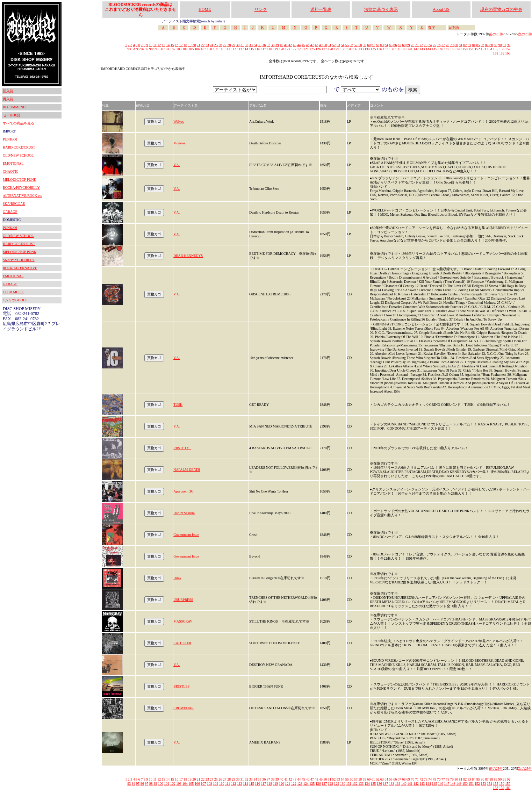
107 (203, 49)
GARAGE (10, 212)
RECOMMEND (14, 107)
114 (246, 49)
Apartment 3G (184, 491)
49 (321, 45)
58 (360, 45)
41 (286, 45)
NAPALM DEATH (187, 470)
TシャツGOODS (15, 300)
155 (495, 49)
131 (349, 49)
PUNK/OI (10, 139)
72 (421, 45)
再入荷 (8, 99)
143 (422, 49)
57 (356, 45)
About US (441, 9)
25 (216, 45)
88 (491, 45)
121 (287, 49)
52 (334, 45)
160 (508, 53)
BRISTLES (181, 686)
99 (155, 49)
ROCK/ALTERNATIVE (20, 268)
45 (303, 45)
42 (290, 45)
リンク (261, 9)
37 (268, 45)
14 (168, 45)
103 (179, 49)
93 (129, 49)
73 (426, 45)
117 (263, 49)
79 (452, 45)
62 (378, 45)
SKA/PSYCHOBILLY (19, 260)
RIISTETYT (182, 448)
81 (461, 45)
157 (508, 49)
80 (456, 45)
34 (255, 45)
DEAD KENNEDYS (188, 256)
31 (242, 45)
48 (316, 45)
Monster (179, 143)
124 (306, 49)
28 (229, 45)
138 (392, 49)
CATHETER (182, 643)
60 (369, 45)
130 (343, 49)
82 (465, 45)
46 (308, 45)
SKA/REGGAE (14, 204)
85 (478, 45)
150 (465, 49)
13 (164, 45)
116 (257, 49)
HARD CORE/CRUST (19, 147)
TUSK (178, 405)
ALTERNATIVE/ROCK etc (22, 196)
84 (474, 45)
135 (373, 49)
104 (185, 49)
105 (191, 49)
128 (330, 49)
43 (295, 45)
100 (161, 49)
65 (391, 45)
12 (159, 45)
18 (185, 45)
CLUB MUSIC (13, 292)
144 (428, 49)
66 (395, 45)
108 (210, 49)
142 (416, 49)
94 (134, 49)
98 (151, 49)
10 (151, 45)
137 (385, 49)
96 (142, 49)
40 (281, 45)
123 (300, 49)
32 (246, 45)
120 (282, 49)
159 (502, 53)
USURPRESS (183, 600)
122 (294, 49)
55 (347, 45)
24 (211, 45)
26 (220, 45)
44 (299, 45)
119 (276, 49)
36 (264, 45)
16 (177, 45)
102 (173, 49)
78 (447, 45)
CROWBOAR (184, 708)
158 (495, 53)
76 (439, 45)
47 (312, 45)
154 (490, 49)
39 (277, 45)
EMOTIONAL (13, 163)
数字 (432, 27)
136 (379, 49)
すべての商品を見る (19, 123)
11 (155, 45)
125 (312, 49)
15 (172, 45)
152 (477, 49)
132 (355, 49)
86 (482, 45)
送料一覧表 (321, 9)
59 (365, 45)
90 (500, 45)
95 (138, 49)
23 (207, 45)
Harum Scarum (184, 513)
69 (408, 45)
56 (351, 45)
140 (404, 49)
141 (410, 49)
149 (459, 49)
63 (382, 45)
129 (336, 49)
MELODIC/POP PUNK (20, 179)
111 (228, 49)
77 (443, 45)
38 (273, 45)
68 (404, 45)
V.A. (177, 165)
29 (233, 45)
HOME (205, 9)
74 (430, 45)
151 (471, 49)
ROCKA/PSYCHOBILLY (21, 188)
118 (270, 49)
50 (325, 45)
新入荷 (8, 91)
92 (509, 45)
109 (215, 49)
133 (361, 49)
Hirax (177, 578)
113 (240, 49)
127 (324, 49)
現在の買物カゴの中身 (501, 9)
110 (222, 49)
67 (400, 45)
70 (412, 45)
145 (434, 49)
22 (203, 45)
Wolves (179, 121)
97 (146, 49)
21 (199, 45)
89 (496, 45)
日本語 (454, 27)
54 (343, 45)
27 (225, 45)
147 (447, 49)
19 (190, 45)
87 (487, 45)
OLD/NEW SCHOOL (18, 155)
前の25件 (496, 34)
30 (238, 45)
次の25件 (525, 34)
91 (504, 45)
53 (338, 45)
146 (441, 49)
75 (434, 45)
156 (502, 49)
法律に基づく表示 (381, 9)
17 (181, 45)
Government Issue (186, 535)
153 (483, 49)
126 (318, 49)
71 (417, 45)
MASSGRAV (183, 621)
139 (398, 49)
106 (197, 49)
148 (453, 49)
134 (367, 49)
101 (167, 49)
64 (386, 45)
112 (234, 49)
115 (251, 49)
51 (330, 45)
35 (260, 45)
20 (194, 45)
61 (373, 45)
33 (251, 45)
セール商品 (12, 115)
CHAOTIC (10, 171)
